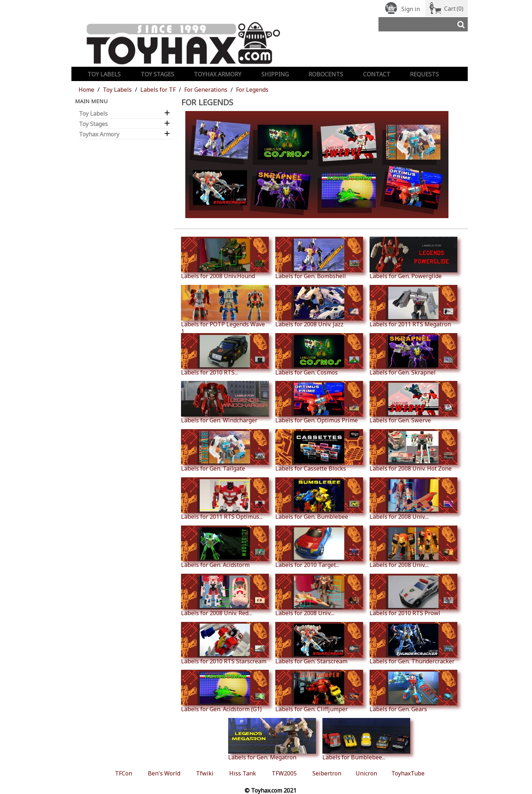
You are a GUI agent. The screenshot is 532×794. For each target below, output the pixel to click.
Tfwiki (205, 773)
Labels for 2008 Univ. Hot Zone (413, 451)
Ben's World (164, 773)
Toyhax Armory (218, 74)
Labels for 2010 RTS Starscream (225, 643)
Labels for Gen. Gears (413, 691)
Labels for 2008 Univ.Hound (225, 258)
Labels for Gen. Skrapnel (413, 355)
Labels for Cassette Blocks (319, 451)
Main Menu (91, 101)
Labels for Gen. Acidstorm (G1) (225, 691)
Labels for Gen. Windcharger (225, 402)
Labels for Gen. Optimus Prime (319, 402)
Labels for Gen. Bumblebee (319, 499)
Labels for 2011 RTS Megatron (413, 306)
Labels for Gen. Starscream (319, 643)
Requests (424, 74)
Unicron (366, 773)
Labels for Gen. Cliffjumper (319, 691)
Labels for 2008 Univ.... (413, 499)
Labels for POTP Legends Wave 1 (225, 310)
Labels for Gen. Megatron (272, 739)
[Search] (423, 24)
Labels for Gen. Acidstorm (225, 547)
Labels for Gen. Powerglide (413, 258)
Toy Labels (104, 74)
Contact (377, 74)
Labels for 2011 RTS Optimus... (225, 499)
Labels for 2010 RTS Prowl (413, 595)
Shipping (275, 74)
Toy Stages (157, 74)
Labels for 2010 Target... (319, 547)
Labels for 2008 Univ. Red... (225, 595)
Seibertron (327, 773)
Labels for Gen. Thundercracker (413, 643)
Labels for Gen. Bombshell (319, 258)
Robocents (326, 74)
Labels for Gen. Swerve (413, 402)
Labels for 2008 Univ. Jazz (319, 306)
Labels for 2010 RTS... (225, 355)
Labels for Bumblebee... (366, 739)
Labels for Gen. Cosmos (319, 355)
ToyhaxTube (408, 773)
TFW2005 (284, 773)
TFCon (124, 773)
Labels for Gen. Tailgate (225, 451)
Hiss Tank (243, 773)
